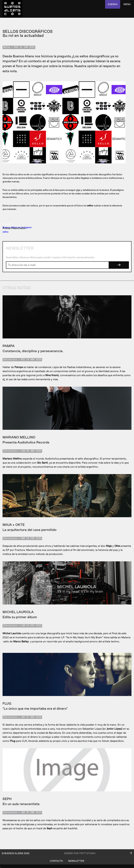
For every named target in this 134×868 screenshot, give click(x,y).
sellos (5, 232)
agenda (113, 4)
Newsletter (76, 861)
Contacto (56, 861)
